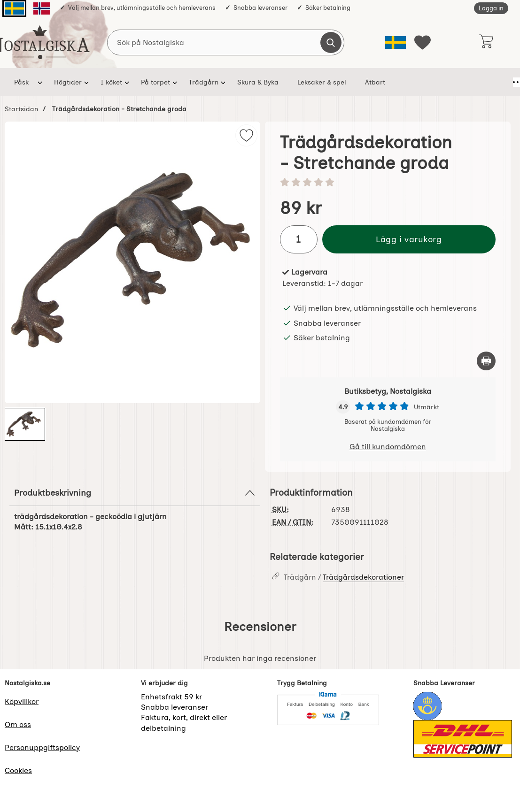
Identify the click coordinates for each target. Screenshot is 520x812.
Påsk (21, 82)
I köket (111, 82)
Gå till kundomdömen (388, 447)
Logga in (491, 8)
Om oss (18, 724)
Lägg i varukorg (409, 239)
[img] (246, 135)
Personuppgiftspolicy (42, 747)
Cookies (18, 770)
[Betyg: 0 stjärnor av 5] (388, 183)
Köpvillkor (22, 701)
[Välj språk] (396, 42)
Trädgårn (204, 82)
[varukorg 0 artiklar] (486, 42)
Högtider (68, 82)
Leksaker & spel (322, 82)
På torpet (155, 82)
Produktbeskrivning (135, 493)
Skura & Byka (258, 82)
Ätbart (375, 82)
